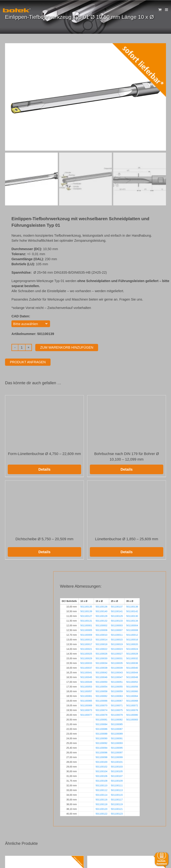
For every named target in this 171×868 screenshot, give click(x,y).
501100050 (101, 681)
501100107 (117, 775)
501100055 (117, 686)
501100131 (86, 620)
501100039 (117, 667)
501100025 (86, 653)
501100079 (117, 714)
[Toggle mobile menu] (167, 10)
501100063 (117, 695)
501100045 (86, 677)
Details (44, 469)
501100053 (86, 686)
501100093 (117, 742)
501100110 (101, 785)
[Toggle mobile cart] (160, 10)
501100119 (117, 804)
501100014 (101, 639)
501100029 (86, 658)
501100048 (132, 677)
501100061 (86, 695)
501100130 (132, 615)
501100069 (86, 705)
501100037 (86, 667)
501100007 (117, 629)
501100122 (101, 813)
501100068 (132, 700)
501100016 (132, 639)
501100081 (101, 719)
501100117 (117, 799)
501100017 (86, 644)
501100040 (132, 667)
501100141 (117, 611)
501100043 (117, 672)
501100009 (86, 634)
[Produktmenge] (22, 347)
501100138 (132, 606)
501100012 (132, 634)
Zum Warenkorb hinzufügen (67, 347)
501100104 (101, 771)
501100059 (117, 691)
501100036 (132, 662)
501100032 (132, 658)
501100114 (101, 794)
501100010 (101, 634)
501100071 (117, 705)
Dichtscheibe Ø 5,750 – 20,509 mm (44, 538)
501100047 (117, 677)
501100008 (132, 629)
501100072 (132, 705)
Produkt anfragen (28, 361)
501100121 (117, 808)
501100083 (132, 719)
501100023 (117, 648)
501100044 (132, 672)
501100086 (101, 728)
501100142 (132, 611)
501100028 (132, 653)
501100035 (117, 662)
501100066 (101, 700)
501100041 (86, 672)
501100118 (101, 804)
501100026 (101, 653)
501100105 (117, 771)
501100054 (101, 686)
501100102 (101, 766)
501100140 (101, 611)
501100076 (132, 709)
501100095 (117, 747)
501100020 (132, 644)
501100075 (117, 709)
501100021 (86, 648)
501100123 (117, 813)
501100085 (117, 724)
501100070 (101, 705)
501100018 (101, 644)
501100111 (117, 785)
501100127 (86, 615)
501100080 (132, 714)
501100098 (101, 757)
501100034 (101, 662)
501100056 (132, 686)
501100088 (101, 733)
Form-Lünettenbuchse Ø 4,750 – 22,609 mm (44, 453)
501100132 (101, 620)
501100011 (117, 634)
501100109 (117, 780)
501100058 (101, 691)
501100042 (101, 672)
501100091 (117, 738)
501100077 (86, 714)
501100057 (86, 691)
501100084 (101, 724)
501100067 (117, 700)
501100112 (101, 790)
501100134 (132, 620)
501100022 (101, 648)
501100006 (101, 629)
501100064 (132, 695)
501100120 (101, 808)
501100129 (117, 615)
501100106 (101, 775)
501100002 (101, 625)
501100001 (86, 625)
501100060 (132, 691)
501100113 (117, 790)
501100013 (86, 639)
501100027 (117, 653)
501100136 (101, 606)
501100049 (86, 681)
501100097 (117, 752)
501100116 (101, 799)
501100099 (117, 757)
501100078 (101, 714)
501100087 (117, 728)
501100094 (101, 747)
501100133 (117, 620)
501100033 (86, 662)
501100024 (132, 648)
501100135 (86, 606)
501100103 (117, 766)
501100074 (101, 709)
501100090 (101, 738)
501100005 (86, 629)
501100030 (101, 658)
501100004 (132, 625)
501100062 (101, 695)
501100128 (101, 615)
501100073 (86, 709)
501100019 (117, 644)
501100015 (117, 639)
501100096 (101, 752)
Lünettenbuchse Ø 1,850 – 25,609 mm (127, 538)
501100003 (117, 625)
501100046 (101, 677)
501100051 (117, 681)
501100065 (86, 700)
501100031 (117, 658)
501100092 (101, 742)
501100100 (101, 761)
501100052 (132, 681)
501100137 (117, 606)
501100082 (117, 719)
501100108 (101, 780)
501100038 (101, 667)
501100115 (117, 794)
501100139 (86, 611)
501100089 (117, 733)
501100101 (117, 761)
